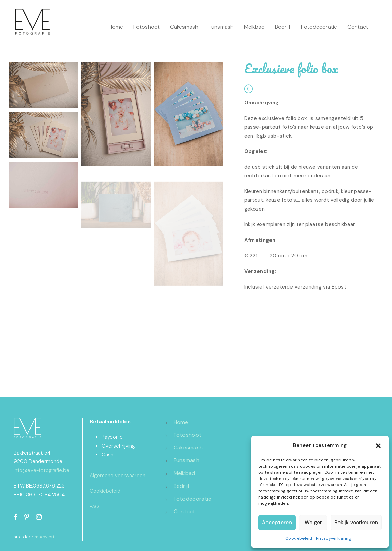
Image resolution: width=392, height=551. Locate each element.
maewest (44, 537)
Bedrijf (283, 27)
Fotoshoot (147, 27)
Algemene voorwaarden (117, 476)
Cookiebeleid (299, 538)
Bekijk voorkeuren (356, 523)
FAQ (94, 507)
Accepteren (277, 523)
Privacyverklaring (334, 538)
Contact (358, 27)
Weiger (313, 523)
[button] (378, 446)
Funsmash (221, 27)
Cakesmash (184, 27)
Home (116, 27)
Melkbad (254, 27)
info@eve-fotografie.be (41, 470)
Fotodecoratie (319, 27)
